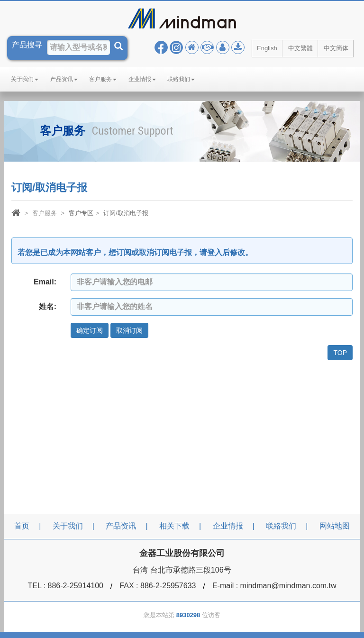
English (267, 48)
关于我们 (25, 79)
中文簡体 (336, 48)
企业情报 (142, 79)
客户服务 (103, 79)
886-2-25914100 (76, 586)
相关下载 (174, 526)
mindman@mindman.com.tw (288, 586)
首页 (22, 526)
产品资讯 (64, 79)
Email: (45, 282)
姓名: (48, 306)
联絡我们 (181, 79)
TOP (340, 353)
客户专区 (81, 213)
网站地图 (335, 526)
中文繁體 (300, 48)
